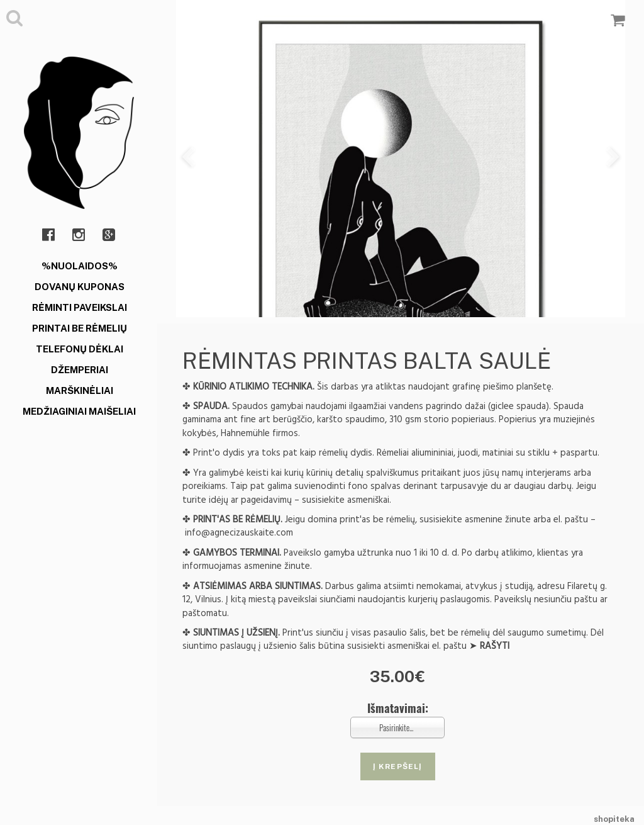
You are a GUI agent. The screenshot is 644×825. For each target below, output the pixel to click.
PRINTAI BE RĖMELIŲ (80, 328)
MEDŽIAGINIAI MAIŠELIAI (79, 411)
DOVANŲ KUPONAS (80, 287)
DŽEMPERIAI (80, 370)
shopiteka (614, 819)
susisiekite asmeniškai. (347, 500)
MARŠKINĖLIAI (80, 390)
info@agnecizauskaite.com (239, 533)
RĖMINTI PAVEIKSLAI (80, 307)
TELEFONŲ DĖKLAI (80, 349)
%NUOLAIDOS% (80, 266)
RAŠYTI (495, 646)
